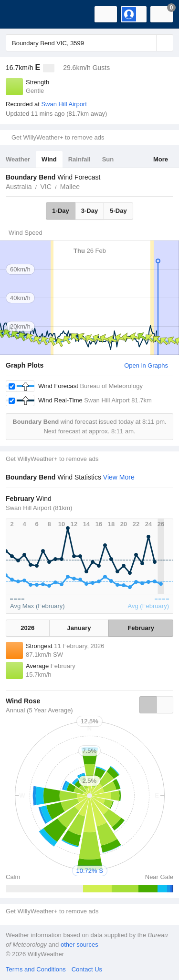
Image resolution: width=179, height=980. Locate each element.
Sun (108, 159)
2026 (27, 628)
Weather (18, 159)
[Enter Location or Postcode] (89, 43)
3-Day (89, 211)
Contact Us (87, 969)
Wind (49, 159)
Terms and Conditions (36, 969)
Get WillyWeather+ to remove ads (58, 137)
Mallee (70, 187)
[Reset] (148, 43)
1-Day (60, 211)
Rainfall (79, 159)
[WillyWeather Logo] (21, 14)
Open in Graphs (146, 365)
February (141, 628)
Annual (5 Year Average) (39, 710)
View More (119, 477)
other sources (79, 945)
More (161, 159)
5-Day (118, 211)
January (79, 628)
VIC (46, 187)
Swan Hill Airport (64, 104)
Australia (19, 187)
